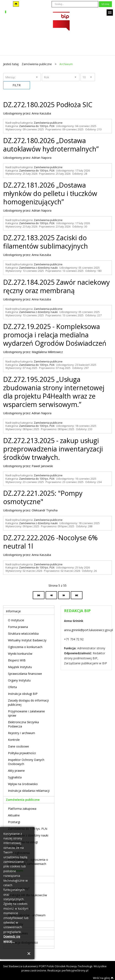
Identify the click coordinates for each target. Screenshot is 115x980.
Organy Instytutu (19, 680)
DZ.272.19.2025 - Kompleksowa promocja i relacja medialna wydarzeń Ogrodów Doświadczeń (55, 335)
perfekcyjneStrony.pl (75, 970)
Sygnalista (15, 777)
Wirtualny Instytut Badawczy (27, 640)
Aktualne (14, 815)
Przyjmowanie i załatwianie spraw (26, 713)
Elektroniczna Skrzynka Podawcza (23, 724)
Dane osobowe (18, 746)
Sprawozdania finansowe (25, 674)
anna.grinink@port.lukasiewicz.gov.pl (88, 630)
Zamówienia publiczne (48, 123)
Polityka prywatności (22, 753)
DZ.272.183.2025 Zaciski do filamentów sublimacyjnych (46, 242)
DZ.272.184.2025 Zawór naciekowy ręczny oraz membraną (56, 286)
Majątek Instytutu (20, 667)
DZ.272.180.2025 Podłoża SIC (48, 105)
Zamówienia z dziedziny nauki (38, 268)
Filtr (17, 85)
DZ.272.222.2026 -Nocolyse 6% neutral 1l (50, 542)
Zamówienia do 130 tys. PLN (37, 126)
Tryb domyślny (7, 4)
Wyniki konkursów (20, 654)
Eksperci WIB (17, 660)
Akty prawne (16, 771)
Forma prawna (18, 627)
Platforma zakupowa (22, 809)
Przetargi (14, 822)
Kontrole (14, 740)
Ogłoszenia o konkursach (25, 647)
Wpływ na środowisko (23, 784)
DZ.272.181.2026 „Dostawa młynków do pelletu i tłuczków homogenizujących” (50, 193)
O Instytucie (16, 620)
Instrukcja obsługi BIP (23, 694)
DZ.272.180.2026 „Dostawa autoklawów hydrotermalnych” (51, 145)
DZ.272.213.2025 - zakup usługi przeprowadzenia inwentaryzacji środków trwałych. (53, 449)
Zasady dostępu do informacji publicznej (28, 702)
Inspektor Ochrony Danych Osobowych (26, 762)
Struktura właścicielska (23, 634)
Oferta (12, 687)
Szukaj (105, 4)
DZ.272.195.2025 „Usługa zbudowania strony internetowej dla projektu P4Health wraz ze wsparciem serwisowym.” (54, 392)
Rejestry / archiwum (22, 733)
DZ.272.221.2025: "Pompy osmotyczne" (43, 497)
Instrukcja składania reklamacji (29, 791)
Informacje (13, 611)
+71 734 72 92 (74, 639)
